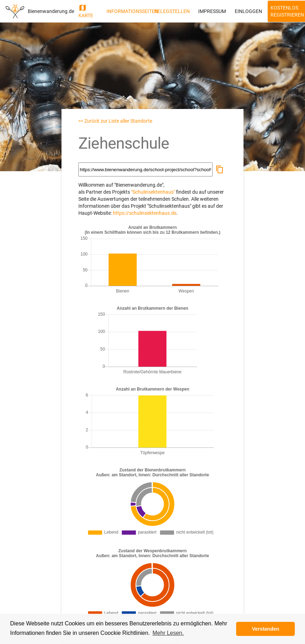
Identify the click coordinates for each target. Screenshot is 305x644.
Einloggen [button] (248, 11)
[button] (220, 169)
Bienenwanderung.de (51, 11)
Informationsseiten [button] (128, 11)
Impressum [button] (212, 11)
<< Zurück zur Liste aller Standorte (115, 121)
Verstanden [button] (266, 629)
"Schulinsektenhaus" (153, 192)
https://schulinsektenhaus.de (145, 213)
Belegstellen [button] (172, 11)
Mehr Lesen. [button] (168, 633)
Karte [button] (86, 11)
